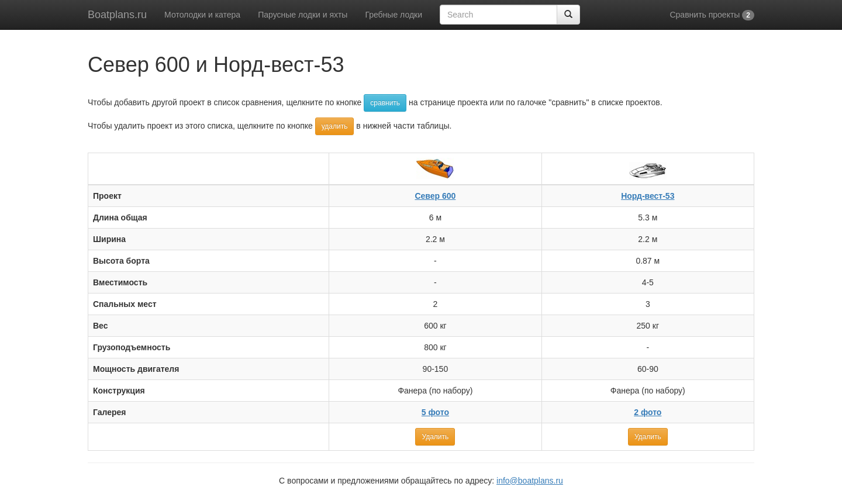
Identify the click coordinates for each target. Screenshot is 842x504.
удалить (335, 126)
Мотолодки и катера (202, 15)
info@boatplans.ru (530, 481)
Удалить (435, 437)
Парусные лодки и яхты (303, 15)
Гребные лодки (394, 15)
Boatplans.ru (117, 15)
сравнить (385, 103)
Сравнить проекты (712, 15)
